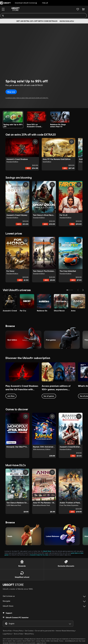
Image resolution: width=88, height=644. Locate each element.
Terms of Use (7, 631)
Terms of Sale (18, 634)
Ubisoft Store (47, 551)
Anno (47, 555)
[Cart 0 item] (83, 9)
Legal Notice (7, 634)
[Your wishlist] (78, 9)
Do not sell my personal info (45, 631)
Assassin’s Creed (35, 555)
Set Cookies (29, 631)
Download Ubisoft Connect (26, 3)
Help (45, 3)
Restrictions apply (67, 21)
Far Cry (43, 555)
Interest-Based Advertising (65, 631)
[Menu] (3, 9)
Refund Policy (29, 634)
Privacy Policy (18, 631)
